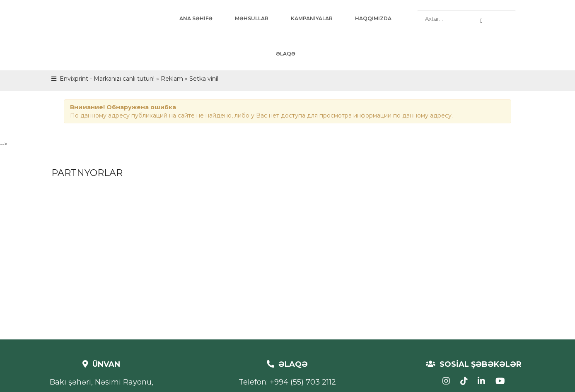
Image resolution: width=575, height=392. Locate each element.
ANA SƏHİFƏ (196, 18)
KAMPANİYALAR (312, 18)
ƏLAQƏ (286, 54)
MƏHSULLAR (252, 18)
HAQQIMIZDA (373, 18)
